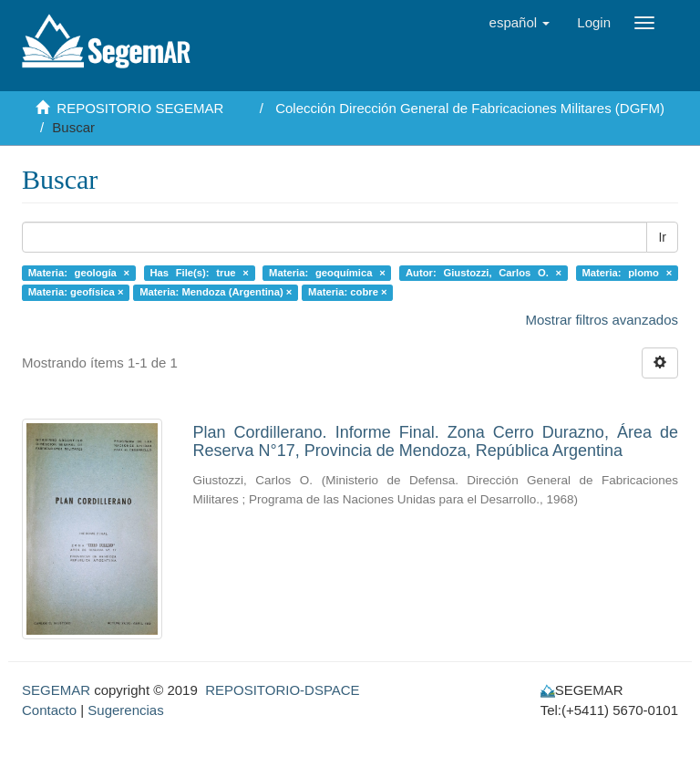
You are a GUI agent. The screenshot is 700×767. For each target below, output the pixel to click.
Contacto (49, 710)
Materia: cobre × (348, 292)
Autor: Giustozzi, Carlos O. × (484, 273)
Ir (662, 237)
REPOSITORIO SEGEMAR (140, 108)
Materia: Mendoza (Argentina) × (216, 292)
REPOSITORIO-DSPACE (282, 690)
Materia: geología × (79, 273)
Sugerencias (125, 710)
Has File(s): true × (199, 273)
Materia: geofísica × (76, 292)
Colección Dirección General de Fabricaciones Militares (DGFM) (470, 108)
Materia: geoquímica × (327, 273)
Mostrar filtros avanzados (602, 320)
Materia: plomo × (627, 273)
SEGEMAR (56, 690)
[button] (520, 23)
